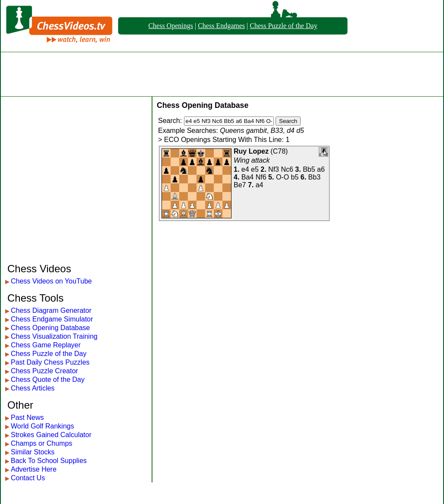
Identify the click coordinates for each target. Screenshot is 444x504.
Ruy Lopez (251, 151)
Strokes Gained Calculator (51, 435)
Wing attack (252, 160)
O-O (282, 177)
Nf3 (274, 169)
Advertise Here (34, 469)
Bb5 (309, 169)
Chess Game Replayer (46, 345)
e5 (255, 169)
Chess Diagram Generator (51, 310)
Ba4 (247, 177)
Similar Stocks (33, 452)
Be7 (240, 185)
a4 (260, 185)
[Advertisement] (222, 74)
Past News (27, 417)
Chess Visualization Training (54, 336)
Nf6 (261, 177)
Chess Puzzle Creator (44, 371)
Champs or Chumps (41, 443)
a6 (321, 169)
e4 (245, 169)
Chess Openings (171, 26)
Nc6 (287, 169)
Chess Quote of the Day (48, 380)
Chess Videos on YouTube (51, 281)
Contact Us (28, 478)
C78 (279, 151)
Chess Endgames (221, 26)
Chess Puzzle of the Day (283, 26)
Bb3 (314, 177)
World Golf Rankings (42, 426)
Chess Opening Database (50, 328)
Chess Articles (33, 388)
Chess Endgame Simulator (52, 319)
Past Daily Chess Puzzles (50, 362)
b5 (295, 177)
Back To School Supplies (49, 461)
